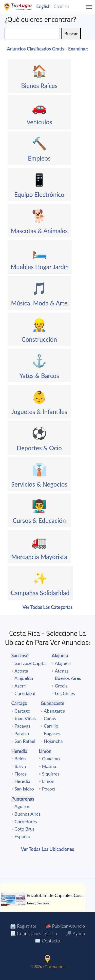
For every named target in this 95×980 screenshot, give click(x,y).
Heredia (22, 781)
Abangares (54, 711)
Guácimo (51, 759)
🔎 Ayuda (75, 933)
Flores (21, 774)
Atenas (62, 671)
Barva (20, 766)
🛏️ (40, 252)
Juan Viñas (25, 718)
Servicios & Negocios (39, 484)
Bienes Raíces (39, 86)
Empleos (39, 158)
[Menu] (89, 7)
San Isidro (24, 789)
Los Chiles (65, 693)
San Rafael (25, 741)
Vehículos (39, 122)
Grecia (61, 686)
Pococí (49, 789)
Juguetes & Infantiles (39, 412)
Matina (49, 766)
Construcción (39, 339)
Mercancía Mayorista (39, 557)
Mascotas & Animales (39, 231)
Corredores (26, 821)
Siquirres (51, 774)
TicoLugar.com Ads (24, 7)
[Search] (32, 33)
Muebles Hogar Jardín (40, 267)
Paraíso (22, 733)
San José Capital (31, 663)
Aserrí (20, 686)
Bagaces (52, 733)
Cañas (50, 718)
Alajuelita (24, 678)
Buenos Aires (68, 678)
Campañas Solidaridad (40, 593)
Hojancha (53, 741)
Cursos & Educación (39, 520)
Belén (20, 759)
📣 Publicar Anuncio (65, 926)
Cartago (22, 711)
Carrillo (51, 726)
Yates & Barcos (39, 376)
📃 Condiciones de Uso (34, 933)
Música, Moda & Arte (39, 303)
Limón (48, 781)
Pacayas (22, 726)
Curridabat (25, 693)
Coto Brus (24, 829)
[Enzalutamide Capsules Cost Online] (13, 899)
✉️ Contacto (47, 941)
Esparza (22, 836)
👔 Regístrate (23, 926)
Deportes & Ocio (39, 448)
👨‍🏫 (39, 505)
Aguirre (22, 806)
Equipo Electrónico (39, 194)
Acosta (21, 671)
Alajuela (63, 663)
